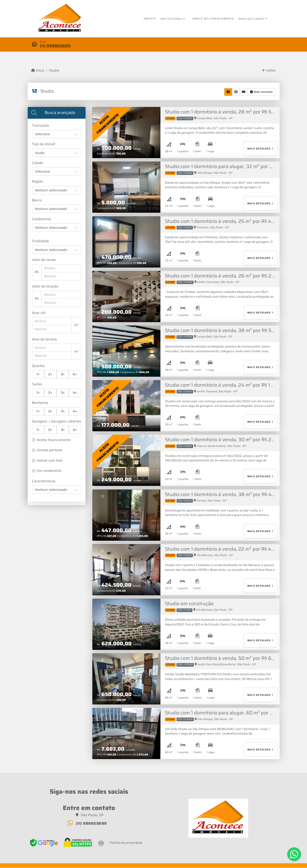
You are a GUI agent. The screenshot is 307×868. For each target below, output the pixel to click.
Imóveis (150, 19)
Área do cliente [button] (251, 19)
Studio (54, 71)
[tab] (57, 113)
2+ (50, 374)
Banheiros (40, 403)
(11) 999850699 (55, 46)
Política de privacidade (126, 843)
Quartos (38, 366)
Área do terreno (44, 339)
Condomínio (42, 219)
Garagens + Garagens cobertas (57, 421)
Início (38, 71)
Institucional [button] (171, 19)
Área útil (39, 313)
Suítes (37, 385)
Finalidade (40, 241)
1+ (38, 374)
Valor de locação (45, 286)
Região (38, 182)
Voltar (269, 71)
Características (44, 481)
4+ (75, 374)
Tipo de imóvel (44, 144)
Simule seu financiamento (213, 19)
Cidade (37, 163)
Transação (41, 126)
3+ (63, 374)
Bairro (37, 200)
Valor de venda (44, 260)
